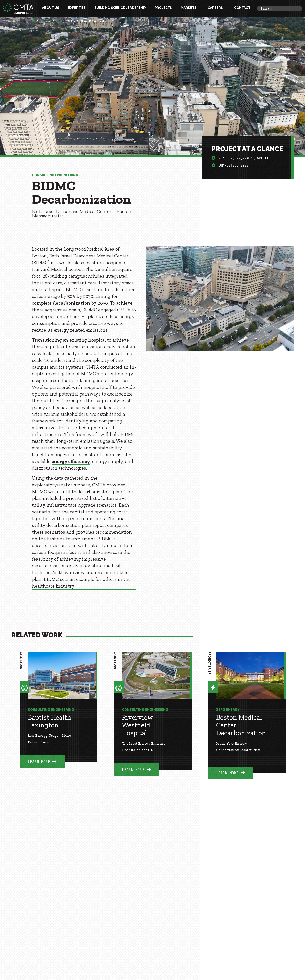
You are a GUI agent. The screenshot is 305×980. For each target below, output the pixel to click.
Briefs (61, 21)
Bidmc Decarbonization (88, 21)
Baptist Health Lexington (49, 721)
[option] (59, 716)
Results (46, 21)
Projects (163, 8)
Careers (215, 8)
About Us (51, 8)
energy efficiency (71, 461)
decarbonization (71, 303)
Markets (189, 8)
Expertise (77, 8)
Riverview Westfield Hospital (137, 725)
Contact (242, 8)
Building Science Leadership (120, 8)
